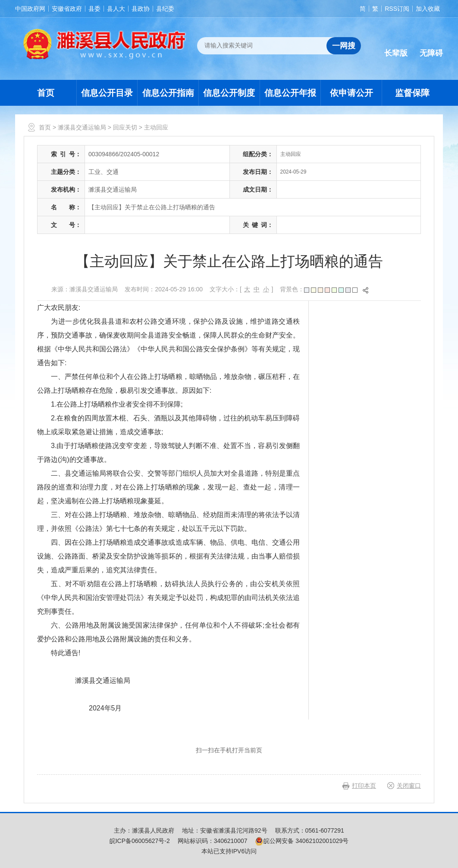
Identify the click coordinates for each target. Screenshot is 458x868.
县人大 (116, 9)
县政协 (141, 9)
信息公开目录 (107, 93)
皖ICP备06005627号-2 (140, 841)
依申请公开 (351, 93)
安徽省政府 (67, 9)
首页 (46, 93)
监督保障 (412, 93)
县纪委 (165, 9)
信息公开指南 (168, 93)
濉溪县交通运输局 (82, 127)
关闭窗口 (409, 786)
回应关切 (125, 127)
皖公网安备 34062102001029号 (302, 841)
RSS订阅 (397, 9)
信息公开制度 (229, 93)
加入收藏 (428, 9)
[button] (396, 46)
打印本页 (364, 786)
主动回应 (156, 127)
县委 (94, 9)
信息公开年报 (290, 93)
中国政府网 (30, 9)
